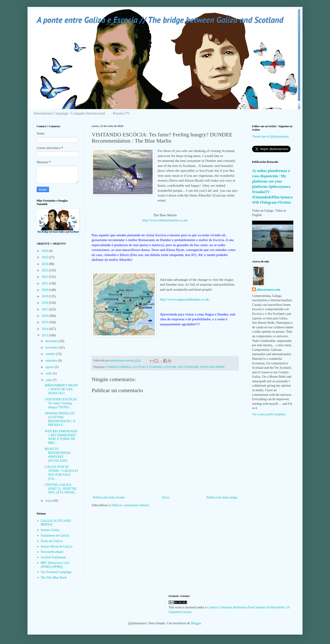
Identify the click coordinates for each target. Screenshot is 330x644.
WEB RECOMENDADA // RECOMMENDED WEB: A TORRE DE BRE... (61, 437)
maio (49, 501)
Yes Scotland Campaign (56, 572)
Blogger (196, 623)
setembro (52, 361)
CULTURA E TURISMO (147, 367)
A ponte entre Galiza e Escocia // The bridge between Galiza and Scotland (160, 20)
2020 (45, 290)
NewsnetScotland (52, 552)
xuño (49, 380)
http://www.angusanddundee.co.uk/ (185, 299)
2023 (45, 270)
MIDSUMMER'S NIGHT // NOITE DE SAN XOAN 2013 (61, 389)
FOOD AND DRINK (212, 367)
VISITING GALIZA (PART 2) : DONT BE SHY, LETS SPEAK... (61, 489)
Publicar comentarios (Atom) (130, 505)
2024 (45, 264)
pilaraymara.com (268, 290)
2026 (45, 251)
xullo (49, 373)
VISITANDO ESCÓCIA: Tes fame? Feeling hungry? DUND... (61, 403)
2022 (45, 277)
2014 (45, 329)
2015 (45, 322)
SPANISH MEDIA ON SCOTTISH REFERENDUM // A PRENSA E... (60, 419)
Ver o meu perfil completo (269, 414)
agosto (50, 367)
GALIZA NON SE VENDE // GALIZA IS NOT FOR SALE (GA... (61, 473)
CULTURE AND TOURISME (181, 367)
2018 (45, 303)
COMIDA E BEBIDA (119, 367)
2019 (45, 296)
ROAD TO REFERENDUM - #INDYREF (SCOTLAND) (58, 455)
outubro (51, 354)
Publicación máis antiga (222, 497)
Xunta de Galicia (52, 541)
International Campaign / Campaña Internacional (69, 113)
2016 (45, 316)
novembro (52, 347)
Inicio (166, 497)
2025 (45, 257)
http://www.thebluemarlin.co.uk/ (165, 220)
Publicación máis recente (109, 497)
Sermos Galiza (50, 530)
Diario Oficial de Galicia (57, 547)
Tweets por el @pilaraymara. (271, 136)
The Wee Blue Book (54, 578)
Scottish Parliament (53, 557)
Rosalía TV (121, 113)
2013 (45, 335)
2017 (45, 309)
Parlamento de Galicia (55, 536)
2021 (45, 283)
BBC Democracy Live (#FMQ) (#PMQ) (55, 565)
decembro (52, 341)
